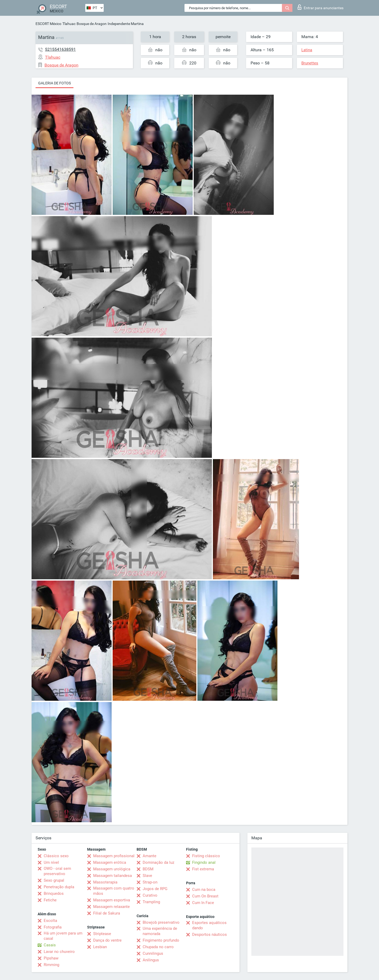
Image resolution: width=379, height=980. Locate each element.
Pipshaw (51, 958)
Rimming (51, 965)
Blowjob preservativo (161, 922)
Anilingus (151, 960)
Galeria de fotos (54, 83)
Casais (50, 945)
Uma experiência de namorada (160, 931)
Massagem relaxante (111, 907)
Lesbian (100, 947)
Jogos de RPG (155, 889)
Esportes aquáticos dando (209, 925)
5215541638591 (60, 49)
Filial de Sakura (107, 913)
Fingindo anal (204, 862)
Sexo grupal (54, 880)
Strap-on (150, 882)
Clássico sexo (56, 856)
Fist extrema (203, 869)
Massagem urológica (112, 869)
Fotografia (53, 927)
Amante (149, 856)
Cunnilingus (153, 953)
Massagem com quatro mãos (114, 891)
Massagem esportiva (112, 900)
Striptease (102, 934)
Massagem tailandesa (113, 876)
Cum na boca (204, 890)
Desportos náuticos (210, 935)
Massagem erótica (110, 862)
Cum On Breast (205, 896)
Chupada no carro (158, 947)
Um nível (51, 862)
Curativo (150, 895)
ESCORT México (48, 24)
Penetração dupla (59, 887)
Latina (307, 50)
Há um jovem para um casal (63, 936)
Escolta (50, 921)
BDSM (148, 869)
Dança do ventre (107, 940)
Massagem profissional (114, 856)
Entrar (321, 7)
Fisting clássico (206, 856)
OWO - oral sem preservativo (57, 871)
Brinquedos (54, 893)
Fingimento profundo (161, 940)
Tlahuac (69, 24)
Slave (147, 876)
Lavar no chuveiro (59, 952)
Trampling (151, 902)
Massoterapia (105, 882)
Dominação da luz (158, 862)
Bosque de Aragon (92, 24)
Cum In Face (203, 903)
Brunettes (310, 63)
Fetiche (50, 900)
